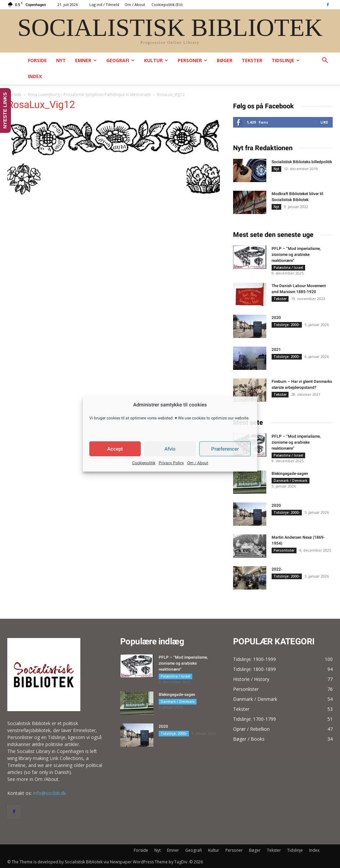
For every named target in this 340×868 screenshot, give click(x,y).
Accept (115, 449)
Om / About (198, 463)
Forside (37, 60)
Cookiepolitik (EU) (167, 4)
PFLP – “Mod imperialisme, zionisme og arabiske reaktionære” (296, 255)
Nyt (61, 60)
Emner (86, 60)
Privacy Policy (171, 463)
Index (35, 76)
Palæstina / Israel (288, 268)
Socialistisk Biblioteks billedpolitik (302, 162)
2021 (276, 350)
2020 (276, 318)
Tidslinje (286, 60)
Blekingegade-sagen (290, 474)
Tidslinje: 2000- (287, 325)
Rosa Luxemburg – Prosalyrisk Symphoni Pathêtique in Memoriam (89, 95)
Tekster (252, 60)
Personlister (284, 550)
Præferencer (225, 449)
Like (324, 122)
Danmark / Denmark (291, 481)
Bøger (225, 60)
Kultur (156, 60)
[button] (325, 61)
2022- (277, 569)
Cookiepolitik (144, 463)
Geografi (120, 60)
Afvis (170, 449)
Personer (192, 60)
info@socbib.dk (49, 793)
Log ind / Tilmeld (104, 4)
